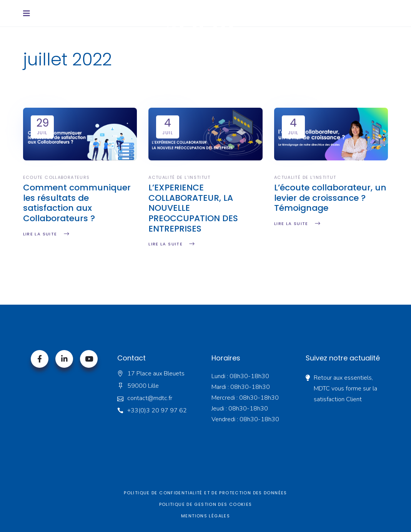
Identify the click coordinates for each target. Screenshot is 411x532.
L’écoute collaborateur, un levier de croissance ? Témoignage (330, 198)
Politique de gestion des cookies (206, 504)
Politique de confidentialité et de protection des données (205, 493)
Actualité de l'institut (180, 177)
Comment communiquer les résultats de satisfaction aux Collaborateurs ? (77, 203)
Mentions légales (205, 516)
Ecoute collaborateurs (57, 177)
